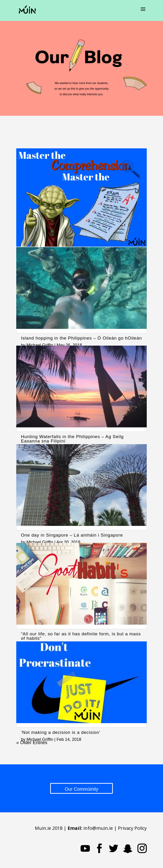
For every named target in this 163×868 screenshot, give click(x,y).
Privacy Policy (132, 828)
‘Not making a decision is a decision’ (61, 732)
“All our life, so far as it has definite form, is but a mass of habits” (81, 636)
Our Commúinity (81, 789)
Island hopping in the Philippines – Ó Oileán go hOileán (81, 338)
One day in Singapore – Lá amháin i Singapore (72, 535)
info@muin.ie (98, 828)
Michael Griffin (40, 345)
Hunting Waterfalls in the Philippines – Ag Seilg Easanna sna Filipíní (72, 439)
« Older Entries (32, 742)
